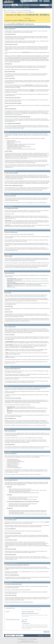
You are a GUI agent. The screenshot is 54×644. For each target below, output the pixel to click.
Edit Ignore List (33, 572)
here (24, 285)
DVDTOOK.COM (27, 19)
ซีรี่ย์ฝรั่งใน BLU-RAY (23, 21)
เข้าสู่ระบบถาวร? (25, 3)
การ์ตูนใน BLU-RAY (32, 21)
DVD (27, 5)
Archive (46, 636)
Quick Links (26, 7)
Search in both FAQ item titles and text (30, 613)
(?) (24, 49)
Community (13, 7)
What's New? (8, 5)
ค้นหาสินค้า (15, 21)
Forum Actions (20, 7)
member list (37, 522)
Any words (25, 620)
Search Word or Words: (10, 608)
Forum (15, 5)
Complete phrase (26, 623)
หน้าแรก (7, 12)
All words (24, 621)
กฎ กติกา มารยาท (22, 12)
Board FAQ (18, 10)
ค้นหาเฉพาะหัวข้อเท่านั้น (28, 612)
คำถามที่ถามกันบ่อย (10, 10)
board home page (11, 119)
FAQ (5, 7)
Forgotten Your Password (30, 371)
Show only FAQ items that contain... (13, 620)
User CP (14, 218)
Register (19, 153)
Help (41, 1)
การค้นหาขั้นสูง (48, 7)
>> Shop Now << (35, 5)
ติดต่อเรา (32, 12)
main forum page (33, 425)
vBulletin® (27, 641)
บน (49, 636)
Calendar (9, 7)
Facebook (13, 12)
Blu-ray (21, 5)
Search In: (8, 612)
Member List (21, 438)
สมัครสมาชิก (46, 1)
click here (34, 552)
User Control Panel (16, 113)
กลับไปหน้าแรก (8, 21)
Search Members (28, 440)
